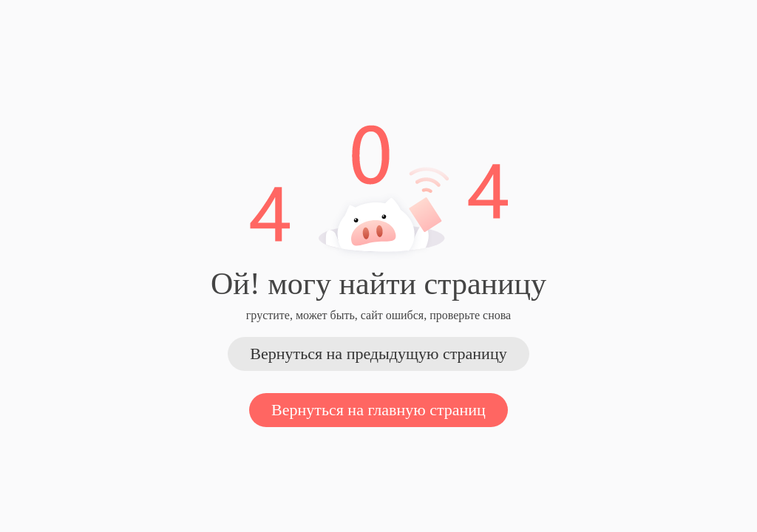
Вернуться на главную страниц (378, 410)
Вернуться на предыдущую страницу (378, 354)
